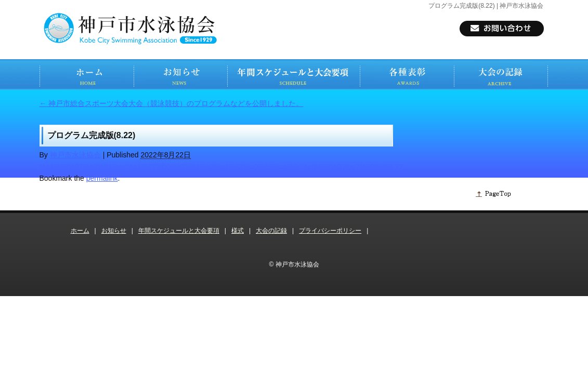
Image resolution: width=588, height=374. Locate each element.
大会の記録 (271, 231)
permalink (102, 178)
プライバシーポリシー (330, 231)
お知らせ (114, 231)
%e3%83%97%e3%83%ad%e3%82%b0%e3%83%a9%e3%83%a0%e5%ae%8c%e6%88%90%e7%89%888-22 (221, 167)
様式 (238, 231)
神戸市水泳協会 (75, 155)
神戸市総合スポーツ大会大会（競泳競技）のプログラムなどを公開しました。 (172, 103)
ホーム (80, 231)
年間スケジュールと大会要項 (179, 231)
